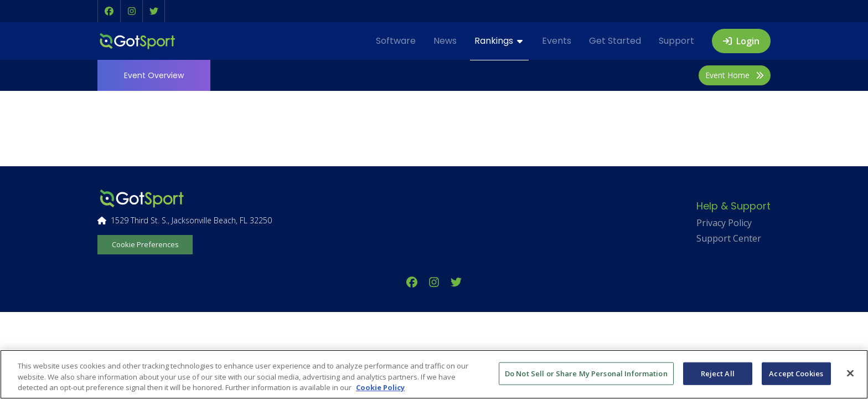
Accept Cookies (796, 373)
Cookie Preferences (145, 244)
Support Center (729, 238)
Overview (154, 75)
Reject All (718, 373)
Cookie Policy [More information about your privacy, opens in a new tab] (380, 387)
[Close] (850, 373)
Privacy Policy (724, 223)
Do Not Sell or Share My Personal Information (586, 373)
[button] (109, 11)
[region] (434, 374)
